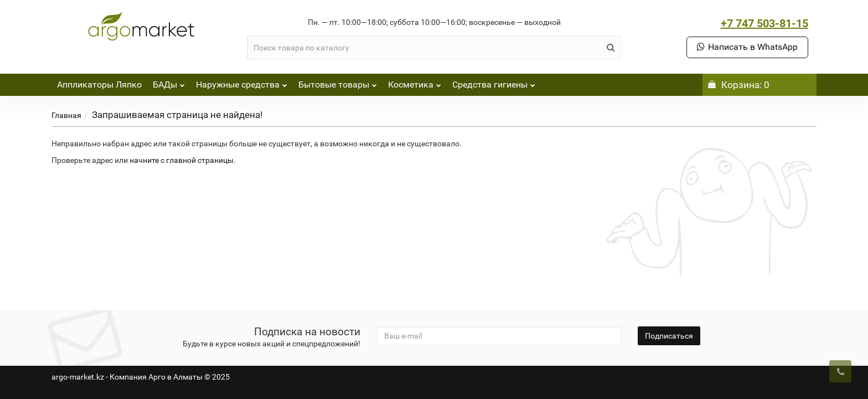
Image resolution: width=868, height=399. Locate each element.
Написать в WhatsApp (747, 47)
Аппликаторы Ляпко (99, 85)
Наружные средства (242, 82)
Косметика (415, 82)
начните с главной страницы (182, 160)
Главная (66, 115)
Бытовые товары (338, 82)
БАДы (169, 82)
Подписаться (669, 336)
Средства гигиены (494, 82)
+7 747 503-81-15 (764, 23)
